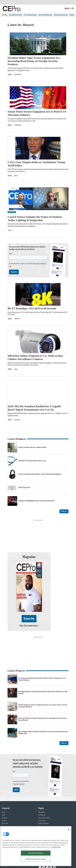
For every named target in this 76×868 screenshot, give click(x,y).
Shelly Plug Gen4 (24, 487)
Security (40, 805)
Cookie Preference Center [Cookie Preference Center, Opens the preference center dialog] (36, 859)
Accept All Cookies (36, 853)
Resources (5, 802)
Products (5, 796)
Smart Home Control (44, 796)
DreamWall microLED (15, 15)
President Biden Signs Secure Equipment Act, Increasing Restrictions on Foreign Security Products (34, 61)
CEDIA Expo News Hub (61, 15)
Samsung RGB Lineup (45, 15)
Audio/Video (42, 799)
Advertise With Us (7, 817)
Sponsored (5, 805)
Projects (4, 799)
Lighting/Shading (43, 802)
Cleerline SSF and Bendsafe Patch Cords (32, 461)
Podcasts (5, 807)
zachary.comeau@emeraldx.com (48, 825)
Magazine (5, 823)
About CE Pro (6, 820)
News (10, 75)
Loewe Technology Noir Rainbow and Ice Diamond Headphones (40, 474)
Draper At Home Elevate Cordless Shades (32, 447)
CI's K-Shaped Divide (30, 15)
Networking (41, 790)
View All (64, 511)
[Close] (69, 829)
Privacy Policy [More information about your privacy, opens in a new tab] (56, 847)
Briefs (4, 793)
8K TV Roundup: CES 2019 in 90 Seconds (32, 308)
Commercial (42, 793)
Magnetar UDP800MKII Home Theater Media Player (36, 501)
